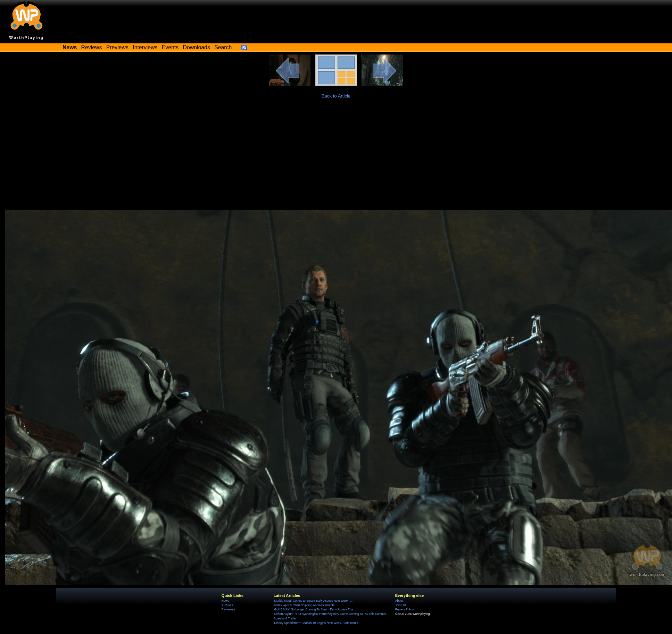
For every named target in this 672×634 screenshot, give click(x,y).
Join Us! (401, 605)
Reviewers (229, 609)
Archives (227, 605)
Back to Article (336, 96)
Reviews (92, 47)
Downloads (197, 47)
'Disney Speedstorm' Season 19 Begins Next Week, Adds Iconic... (317, 623)
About (399, 601)
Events (170, 47)
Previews (117, 47)
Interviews (145, 47)
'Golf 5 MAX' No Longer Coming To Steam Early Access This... (315, 609)
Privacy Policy (404, 609)
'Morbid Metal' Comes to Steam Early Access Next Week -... (313, 601)
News (225, 601)
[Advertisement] (336, 158)
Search (223, 47)
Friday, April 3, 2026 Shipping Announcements (304, 605)
